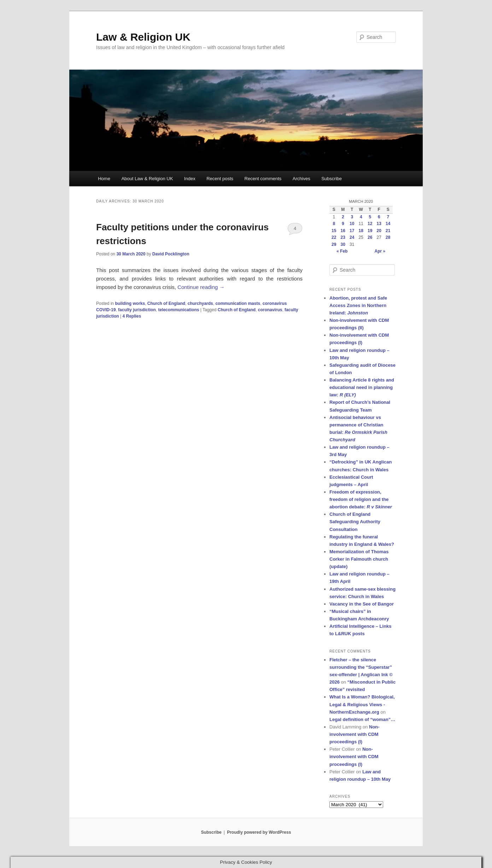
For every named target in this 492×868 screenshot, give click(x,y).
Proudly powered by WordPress (259, 832)
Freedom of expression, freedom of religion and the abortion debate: (361, 499)
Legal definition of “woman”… (362, 719)
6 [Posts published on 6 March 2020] (379, 217)
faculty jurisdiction (137, 310)
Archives (301, 179)
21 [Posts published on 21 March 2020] (388, 231)
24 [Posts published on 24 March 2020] (352, 237)
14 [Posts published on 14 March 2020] (388, 224)
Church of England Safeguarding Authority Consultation (355, 522)
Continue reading (201, 287)
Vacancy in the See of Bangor (362, 604)
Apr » (380, 251)
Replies (132, 316)
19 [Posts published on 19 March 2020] (370, 231)
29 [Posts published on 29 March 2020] (334, 244)
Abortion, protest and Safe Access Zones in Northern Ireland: (358, 305)
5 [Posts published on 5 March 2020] (370, 217)
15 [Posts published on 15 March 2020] (334, 231)
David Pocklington (171, 254)
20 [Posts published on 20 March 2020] (379, 231)
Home (104, 179)
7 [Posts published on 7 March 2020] (388, 217)
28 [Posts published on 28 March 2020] (388, 237)
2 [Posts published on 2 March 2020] (343, 217)
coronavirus (270, 310)
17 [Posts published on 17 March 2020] (352, 231)
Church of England (166, 303)
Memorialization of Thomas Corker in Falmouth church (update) (359, 559)
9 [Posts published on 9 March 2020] (343, 224)
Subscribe (332, 179)
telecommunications (178, 310)
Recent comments (263, 179)
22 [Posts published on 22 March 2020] (334, 237)
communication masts (238, 303)
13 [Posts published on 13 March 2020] (379, 224)
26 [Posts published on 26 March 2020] (370, 237)
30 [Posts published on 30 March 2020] (343, 244)
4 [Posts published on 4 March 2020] (361, 217)
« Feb (342, 251)
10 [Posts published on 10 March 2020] (352, 224)
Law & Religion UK (143, 37)
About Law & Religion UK (147, 179)
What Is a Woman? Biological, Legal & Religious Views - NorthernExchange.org (362, 704)
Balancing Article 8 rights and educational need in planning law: (362, 387)
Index (190, 179)
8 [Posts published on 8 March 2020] (334, 224)
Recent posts (220, 179)
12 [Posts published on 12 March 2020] (370, 224)
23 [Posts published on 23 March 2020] (343, 237)
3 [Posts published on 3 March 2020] (352, 217)
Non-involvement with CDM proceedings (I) (355, 734)
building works (130, 303)
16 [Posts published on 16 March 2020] (343, 231)
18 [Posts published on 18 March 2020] (361, 231)
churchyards (200, 303)
